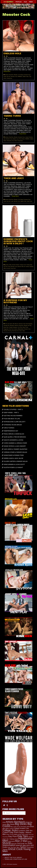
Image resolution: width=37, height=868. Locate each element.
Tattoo (24, 331)
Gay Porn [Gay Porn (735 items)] (13, 836)
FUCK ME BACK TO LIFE (12, 419)
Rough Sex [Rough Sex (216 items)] (24, 843)
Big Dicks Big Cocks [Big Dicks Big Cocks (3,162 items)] (17, 825)
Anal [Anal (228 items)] (4, 822)
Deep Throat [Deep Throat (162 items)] (10, 834)
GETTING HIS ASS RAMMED (13, 416)
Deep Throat (25, 327)
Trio (13, 141)
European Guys (27, 75)
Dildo (10, 265)
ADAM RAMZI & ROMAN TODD (14, 455)
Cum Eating (21, 75)
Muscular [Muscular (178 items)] (14, 843)
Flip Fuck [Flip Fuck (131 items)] (31, 834)
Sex (18, 331)
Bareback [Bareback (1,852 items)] (20, 822)
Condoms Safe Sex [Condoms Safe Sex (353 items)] (25, 831)
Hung (9, 267)
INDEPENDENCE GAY (11, 431)
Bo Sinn (30, 325)
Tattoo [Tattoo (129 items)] (18, 847)
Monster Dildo (21, 267)
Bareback (7, 75)
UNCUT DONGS (9, 428)
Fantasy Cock (23, 265)
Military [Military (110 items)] (29, 841)
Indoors (16, 329)
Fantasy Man (29, 265)
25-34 (6, 324)
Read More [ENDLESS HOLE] (7, 71)
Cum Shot (20, 327)
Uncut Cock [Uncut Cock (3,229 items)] (15, 849)
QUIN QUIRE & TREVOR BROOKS (15, 437)
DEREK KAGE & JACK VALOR (14, 458)
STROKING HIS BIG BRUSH (13, 425)
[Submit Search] (4, 813)
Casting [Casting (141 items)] (11, 829)
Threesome (9, 141)
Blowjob (16, 75)
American (21, 324)
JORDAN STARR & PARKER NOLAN (15, 452)
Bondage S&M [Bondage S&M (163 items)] (25, 827)
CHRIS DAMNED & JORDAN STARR (15, 443)
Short (21, 331)
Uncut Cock (13, 268)
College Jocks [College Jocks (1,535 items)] (10, 830)
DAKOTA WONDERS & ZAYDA (14, 440)
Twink (16, 141)
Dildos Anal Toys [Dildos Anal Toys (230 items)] (19, 834)
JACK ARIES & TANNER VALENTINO (16, 449)
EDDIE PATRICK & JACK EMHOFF (15, 446)
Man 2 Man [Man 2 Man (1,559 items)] (21, 841)
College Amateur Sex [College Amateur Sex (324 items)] (21, 828)
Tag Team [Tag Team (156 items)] (13, 847)
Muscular (6, 331)
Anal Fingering (29, 324)
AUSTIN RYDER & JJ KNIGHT (13, 467)
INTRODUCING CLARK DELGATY (15, 422)
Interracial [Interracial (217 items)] (12, 841)
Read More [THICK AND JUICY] (15, 196)
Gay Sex (9, 77)
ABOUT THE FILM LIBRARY (13, 858)
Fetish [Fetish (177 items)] (27, 834)
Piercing (10, 331)
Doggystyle (6, 329)
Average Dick (6, 325)
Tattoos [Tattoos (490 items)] (23, 847)
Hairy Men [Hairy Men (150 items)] (31, 837)
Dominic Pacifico (16, 265)
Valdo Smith (30, 201)
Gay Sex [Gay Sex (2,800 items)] (23, 836)
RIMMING (20, 77)
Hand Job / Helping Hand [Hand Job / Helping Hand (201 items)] (10, 839)
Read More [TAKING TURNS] (23, 134)
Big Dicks (11, 75)
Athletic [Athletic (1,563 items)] (10, 822)
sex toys (8, 268)
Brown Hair (6, 327)
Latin (5, 139)
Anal (24, 324)
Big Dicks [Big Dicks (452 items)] (11, 824)
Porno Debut (22, 139)
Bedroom (17, 325)
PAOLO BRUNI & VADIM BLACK (14, 434)
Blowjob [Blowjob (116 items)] (19, 827)
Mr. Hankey (27, 267)
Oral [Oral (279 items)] (18, 843)
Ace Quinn (10, 324)
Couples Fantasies (13, 327)
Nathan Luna (16, 139)
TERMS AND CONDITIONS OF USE (16, 859)
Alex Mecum (15, 324)
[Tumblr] (7, 805)
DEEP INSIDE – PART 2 (11, 413)
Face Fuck (11, 329)
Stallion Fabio (26, 77)
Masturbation (21, 329)
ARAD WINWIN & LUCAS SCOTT (14, 464)
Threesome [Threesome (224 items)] (30, 847)
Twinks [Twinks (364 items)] (5, 849)
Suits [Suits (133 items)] (9, 847)
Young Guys (9, 78)
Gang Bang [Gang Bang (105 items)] (5, 837)
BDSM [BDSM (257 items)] (27, 822)
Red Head (14, 331)
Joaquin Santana (29, 137)
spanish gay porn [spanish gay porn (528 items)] (23, 845)
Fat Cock (6, 267)
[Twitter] (4, 805)
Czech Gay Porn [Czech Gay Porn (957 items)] (11, 832)
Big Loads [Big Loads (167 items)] (14, 827)
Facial (5, 77)
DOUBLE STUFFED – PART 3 (13, 409)
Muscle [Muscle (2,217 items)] (7, 843)
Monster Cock (14, 77)
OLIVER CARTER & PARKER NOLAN (16, 461)
